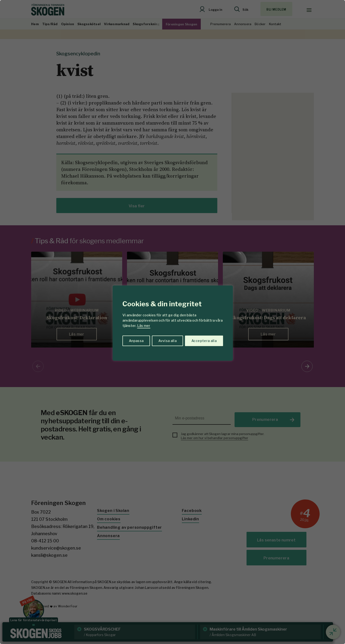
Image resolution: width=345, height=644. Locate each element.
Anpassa (136, 341)
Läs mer (144, 326)
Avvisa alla (167, 341)
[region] (172, 322)
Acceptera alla (204, 341)
